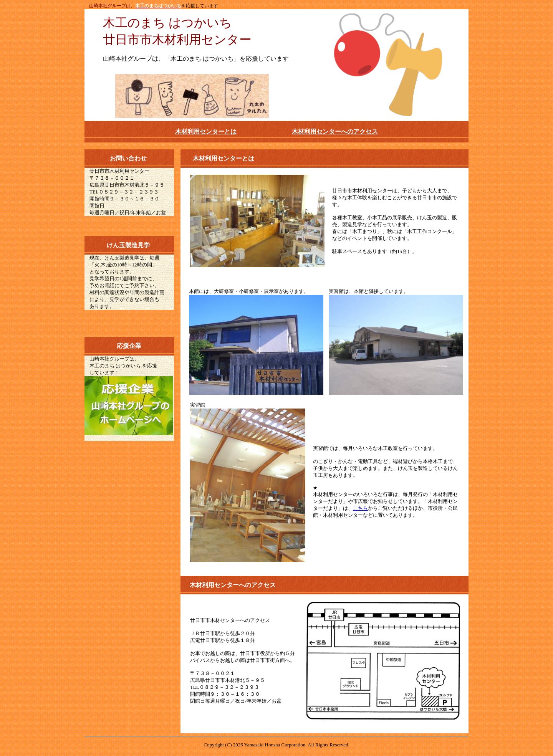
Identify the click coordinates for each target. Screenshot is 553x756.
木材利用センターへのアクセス (335, 132)
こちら (360, 508)
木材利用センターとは (206, 132)
